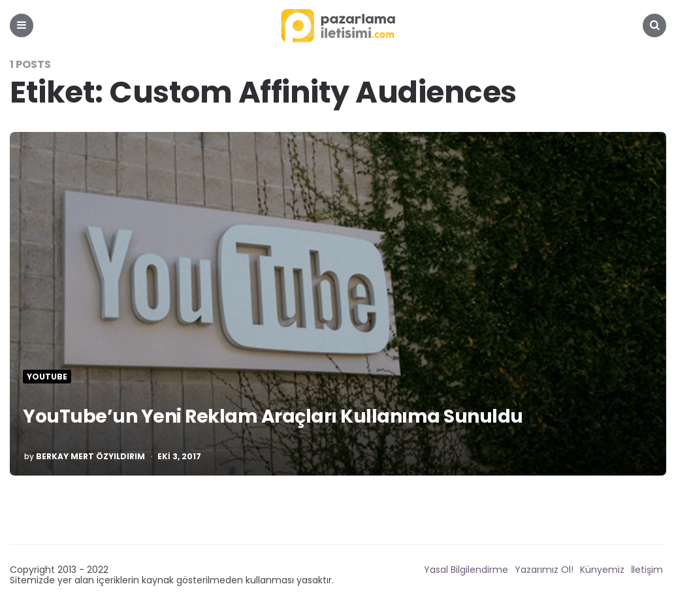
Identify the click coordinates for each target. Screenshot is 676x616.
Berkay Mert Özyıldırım (90, 457)
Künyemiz (602, 570)
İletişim (647, 570)
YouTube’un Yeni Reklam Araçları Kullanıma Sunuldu (277, 416)
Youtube (47, 377)
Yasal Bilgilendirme (466, 570)
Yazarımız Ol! (544, 570)
